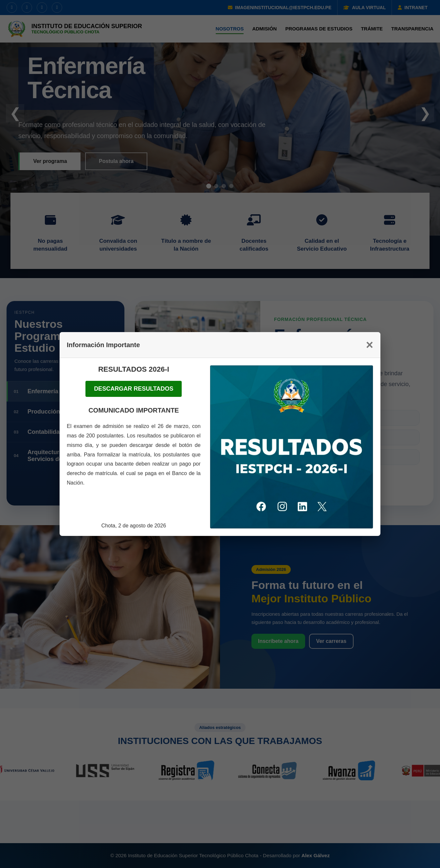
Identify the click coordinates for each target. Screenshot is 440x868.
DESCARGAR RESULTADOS (134, 389)
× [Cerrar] (370, 345)
